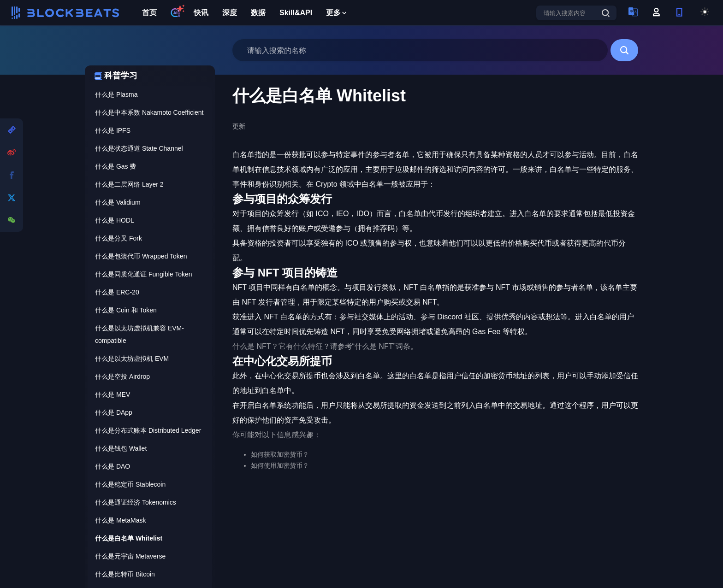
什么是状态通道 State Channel (139, 148)
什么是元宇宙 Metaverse (130, 556)
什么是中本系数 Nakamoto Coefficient (149, 112)
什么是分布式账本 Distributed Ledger (148, 430)
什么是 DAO (113, 466)
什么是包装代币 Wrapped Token (141, 256)
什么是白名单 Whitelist (129, 538)
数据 (258, 13)
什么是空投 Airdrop (122, 376)
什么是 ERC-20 (117, 292)
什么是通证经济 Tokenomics (136, 502)
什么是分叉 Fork (119, 238)
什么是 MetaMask (120, 520)
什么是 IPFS (113, 130)
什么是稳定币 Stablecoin (130, 484)
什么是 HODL (115, 220)
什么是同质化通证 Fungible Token (144, 274)
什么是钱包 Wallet (121, 448)
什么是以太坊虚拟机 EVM (132, 359)
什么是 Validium (118, 202)
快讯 (201, 13)
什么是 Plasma (116, 94)
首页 (149, 13)
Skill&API (296, 13)
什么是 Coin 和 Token (126, 310)
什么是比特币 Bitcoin (125, 574)
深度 (230, 13)
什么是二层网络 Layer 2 (129, 184)
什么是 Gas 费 (116, 166)
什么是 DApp (114, 412)
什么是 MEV (113, 394)
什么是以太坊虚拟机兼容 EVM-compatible (139, 334)
